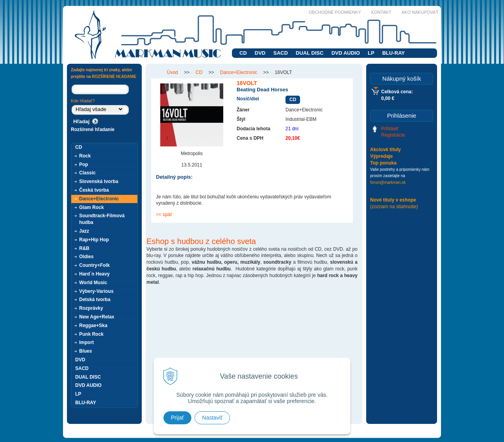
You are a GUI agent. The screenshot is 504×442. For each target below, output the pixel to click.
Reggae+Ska (93, 325)
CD (243, 53)
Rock (85, 156)
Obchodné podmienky (335, 12)
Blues (86, 351)
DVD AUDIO (346, 53)
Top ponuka (383, 163)
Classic (87, 173)
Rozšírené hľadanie (93, 129)
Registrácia (393, 135)
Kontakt (381, 12)
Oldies (86, 257)
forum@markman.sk (388, 182)
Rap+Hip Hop (94, 240)
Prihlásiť (390, 129)
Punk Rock (91, 334)
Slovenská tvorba (99, 181)
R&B (84, 248)
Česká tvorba (94, 190)
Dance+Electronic (99, 199)
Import (86, 342)
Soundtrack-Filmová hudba (102, 219)
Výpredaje (381, 156)
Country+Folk (94, 265)
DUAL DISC (310, 53)
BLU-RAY (394, 53)
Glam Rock (92, 207)
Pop (84, 165)
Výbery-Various (96, 291)
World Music (93, 283)
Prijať (177, 418)
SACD (281, 53)
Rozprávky (91, 308)
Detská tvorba (95, 300)
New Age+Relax (97, 317)
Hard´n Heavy (94, 274)
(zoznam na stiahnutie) (394, 207)
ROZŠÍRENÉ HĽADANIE (114, 77)
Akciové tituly (385, 150)
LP (371, 53)
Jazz (84, 231)
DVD (260, 53)
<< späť (164, 215)
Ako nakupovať (420, 12)
